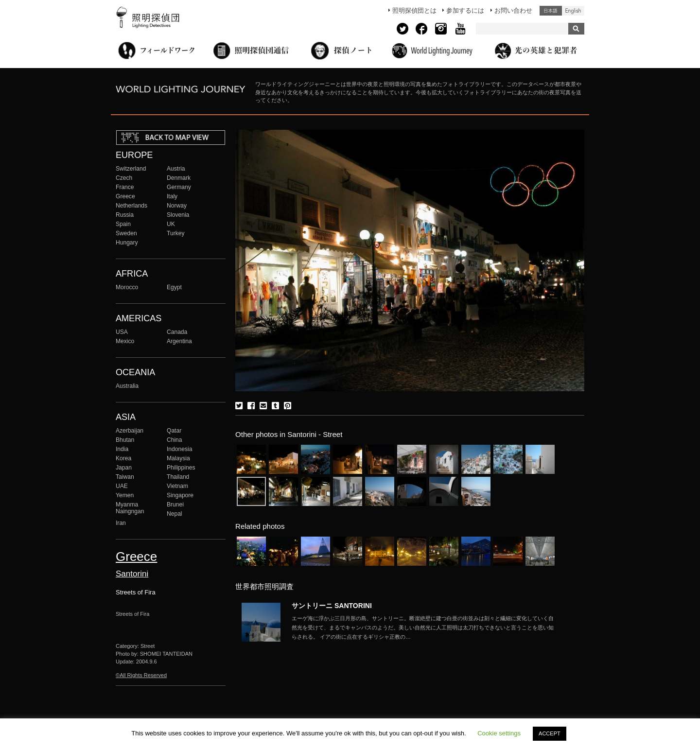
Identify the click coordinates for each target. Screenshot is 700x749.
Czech (124, 178)
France (125, 187)
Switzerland (131, 169)
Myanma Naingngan (130, 508)
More (423, 627)
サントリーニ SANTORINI (332, 606)
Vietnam (177, 486)
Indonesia (179, 449)
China (175, 440)
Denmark (179, 178)
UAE (122, 486)
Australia (127, 386)
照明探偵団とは (414, 10)
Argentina (179, 341)
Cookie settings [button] (499, 733)
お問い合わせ (513, 10)
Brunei (175, 505)
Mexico (125, 341)
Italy (172, 196)
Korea (123, 458)
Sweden (126, 233)
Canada (177, 332)
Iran (121, 523)
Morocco (127, 287)
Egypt (174, 287)
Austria (176, 169)
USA (122, 332)
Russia (125, 215)
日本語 (551, 11)
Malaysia (178, 458)
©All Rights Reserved (141, 675)
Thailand (178, 477)
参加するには (465, 10)
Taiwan (125, 477)
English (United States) (573, 11)
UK (171, 224)
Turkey (175, 233)
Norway (177, 206)
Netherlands (131, 206)
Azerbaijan (130, 431)
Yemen (125, 495)
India (122, 449)
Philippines (181, 468)
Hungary (127, 243)
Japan (124, 468)
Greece (125, 196)
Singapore (180, 495)
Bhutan (125, 440)
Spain (123, 224)
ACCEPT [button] (550, 733)
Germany (179, 187)
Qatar (174, 431)
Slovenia (178, 215)
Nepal (175, 514)
